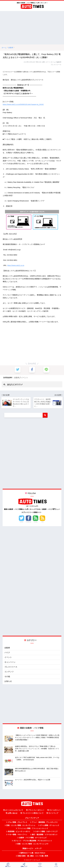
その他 (7, 677)
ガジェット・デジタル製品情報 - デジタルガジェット (33, 841)
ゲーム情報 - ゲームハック (50, 825)
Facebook (28, 522)
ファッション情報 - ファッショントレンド (33, 828)
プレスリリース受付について (33, 813)
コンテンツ (9, 672)
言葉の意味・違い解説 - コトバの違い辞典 (33, 856)
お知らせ (8, 681)
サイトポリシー (55, 810)
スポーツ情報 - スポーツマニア (46, 832)
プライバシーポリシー (36, 810)
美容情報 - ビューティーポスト (19, 832)
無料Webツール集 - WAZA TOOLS (33, 853)
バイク (7, 653)
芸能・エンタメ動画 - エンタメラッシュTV (33, 844)
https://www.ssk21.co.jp (16, 265)
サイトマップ (53, 813)
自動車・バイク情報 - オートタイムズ (33, 838)
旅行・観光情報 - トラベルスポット (45, 835)
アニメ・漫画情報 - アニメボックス (45, 822)
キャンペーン (10, 662)
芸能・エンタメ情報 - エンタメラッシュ (21, 825)
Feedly (36, 522)
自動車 (17, 378)
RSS (43, 522)
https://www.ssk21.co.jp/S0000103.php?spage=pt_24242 (23, 104)
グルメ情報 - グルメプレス (18, 822)
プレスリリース (11, 667)
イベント (24, 378)
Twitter (22, 522)
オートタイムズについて (14, 810)
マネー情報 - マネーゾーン (18, 835)
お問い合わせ (13, 813)
